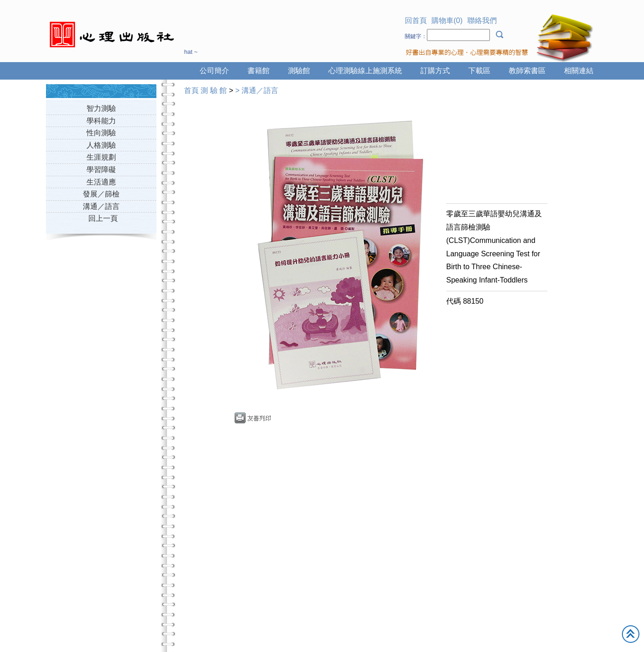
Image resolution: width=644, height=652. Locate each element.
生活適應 (101, 182)
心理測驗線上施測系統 (365, 71)
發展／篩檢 (101, 194)
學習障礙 (101, 170)
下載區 (479, 71)
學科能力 (101, 121)
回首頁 (416, 20)
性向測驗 (101, 133)
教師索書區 (527, 71)
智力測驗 (101, 108)
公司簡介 (214, 71)
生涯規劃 (101, 157)
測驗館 (299, 71)
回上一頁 (103, 218)
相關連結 (579, 71)
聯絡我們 (482, 20)
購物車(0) (447, 20)
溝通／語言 (101, 206)
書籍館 (259, 71)
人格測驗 (101, 145)
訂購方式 (435, 71)
